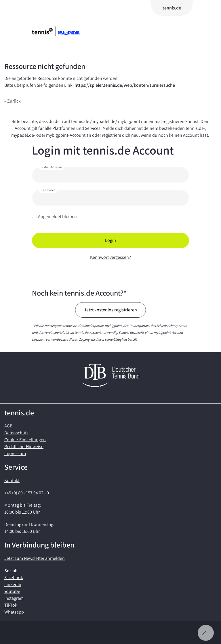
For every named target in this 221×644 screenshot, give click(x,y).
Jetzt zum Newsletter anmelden (35, 558)
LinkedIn (13, 584)
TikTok (11, 605)
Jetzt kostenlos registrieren (110, 310)
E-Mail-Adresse (51, 167)
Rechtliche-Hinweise (24, 447)
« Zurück (13, 101)
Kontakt (12, 480)
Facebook (14, 578)
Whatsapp (14, 612)
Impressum (15, 453)
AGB (8, 426)
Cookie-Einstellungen (25, 440)
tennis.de (172, 8)
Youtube (12, 591)
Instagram (14, 598)
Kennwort (48, 190)
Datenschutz (16, 433)
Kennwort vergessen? (110, 257)
